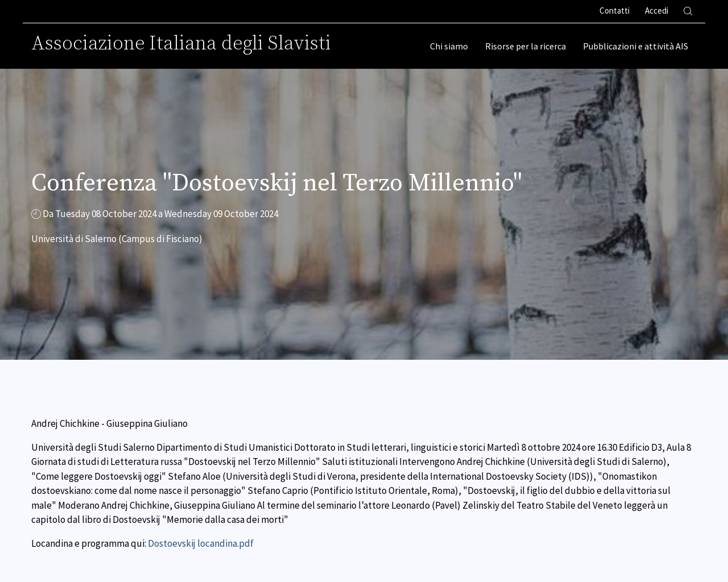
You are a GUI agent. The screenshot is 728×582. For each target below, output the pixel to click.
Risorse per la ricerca (526, 46)
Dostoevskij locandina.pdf (201, 543)
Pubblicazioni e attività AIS (636, 46)
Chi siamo (449, 46)
